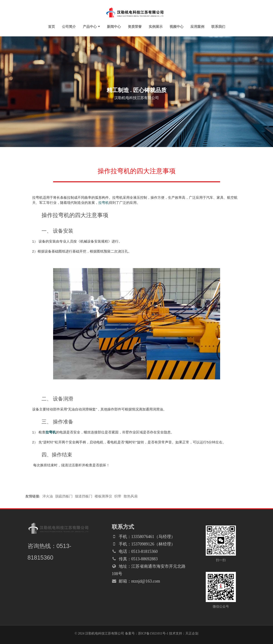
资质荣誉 (135, 27)
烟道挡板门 (84, 496)
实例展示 (156, 27)
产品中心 (90, 27)
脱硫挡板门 (64, 496)
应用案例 (197, 27)
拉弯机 (104, 203)
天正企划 (192, 633)
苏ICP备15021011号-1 (153, 633)
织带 (118, 496)
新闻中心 (114, 27)
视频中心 (177, 27)
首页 (51, 27)
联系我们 (218, 27)
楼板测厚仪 (103, 496)
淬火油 (48, 496)
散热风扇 (131, 496)
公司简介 (69, 27)
